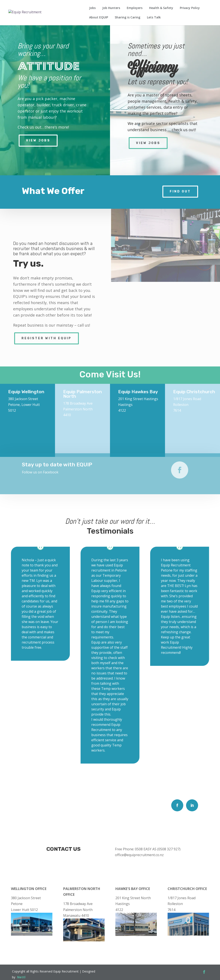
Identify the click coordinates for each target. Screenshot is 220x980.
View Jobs (38, 140)
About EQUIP (99, 18)
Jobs (92, 8)
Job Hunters (111, 8)
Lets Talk (154, 18)
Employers (135, 8)
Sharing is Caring (128, 18)
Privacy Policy (190, 8)
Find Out (180, 191)
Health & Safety (161, 8)
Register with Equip (47, 338)
